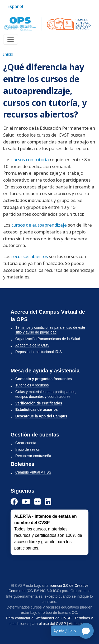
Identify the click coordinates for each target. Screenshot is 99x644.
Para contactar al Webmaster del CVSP (39, 618)
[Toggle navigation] (11, 39)
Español (15, 6)
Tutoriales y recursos (32, 385)
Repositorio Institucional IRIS (39, 352)
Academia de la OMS (32, 345)
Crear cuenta (26, 443)
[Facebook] (14, 501)
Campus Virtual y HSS (33, 472)
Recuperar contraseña (33, 456)
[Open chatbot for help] (68, 631)
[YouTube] (26, 501)
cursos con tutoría (30, 159)
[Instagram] (37, 501)
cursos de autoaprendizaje (39, 225)
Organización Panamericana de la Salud (48, 339)
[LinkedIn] (48, 501)
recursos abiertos (30, 256)
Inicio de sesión (28, 450)
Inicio (8, 54)
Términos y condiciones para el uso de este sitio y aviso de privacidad (50, 330)
